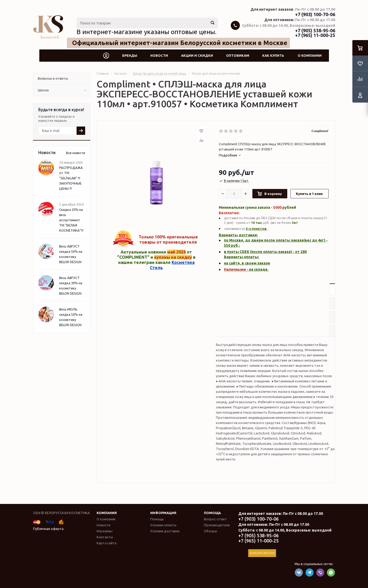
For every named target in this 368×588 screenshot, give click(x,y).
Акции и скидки (197, 55)
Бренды (130, 55)
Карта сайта (107, 543)
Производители (217, 525)
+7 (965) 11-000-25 (315, 35)
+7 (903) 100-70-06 (315, 14)
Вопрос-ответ (215, 519)
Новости (159, 55)
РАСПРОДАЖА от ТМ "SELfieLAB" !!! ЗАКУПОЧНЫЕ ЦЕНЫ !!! (71, 178)
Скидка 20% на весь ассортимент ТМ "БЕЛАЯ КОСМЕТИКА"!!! (71, 220)
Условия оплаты (163, 525)
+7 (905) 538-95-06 (315, 30)
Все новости (76, 153)
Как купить (273, 55)
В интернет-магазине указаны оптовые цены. (146, 32)
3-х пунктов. (257, 229)
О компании (310, 55)
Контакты (105, 537)
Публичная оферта (48, 529)
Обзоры (211, 531)
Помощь (213, 513)
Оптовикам (238, 55)
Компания (107, 513)
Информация (163, 513)
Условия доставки (165, 531)
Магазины (105, 531)
